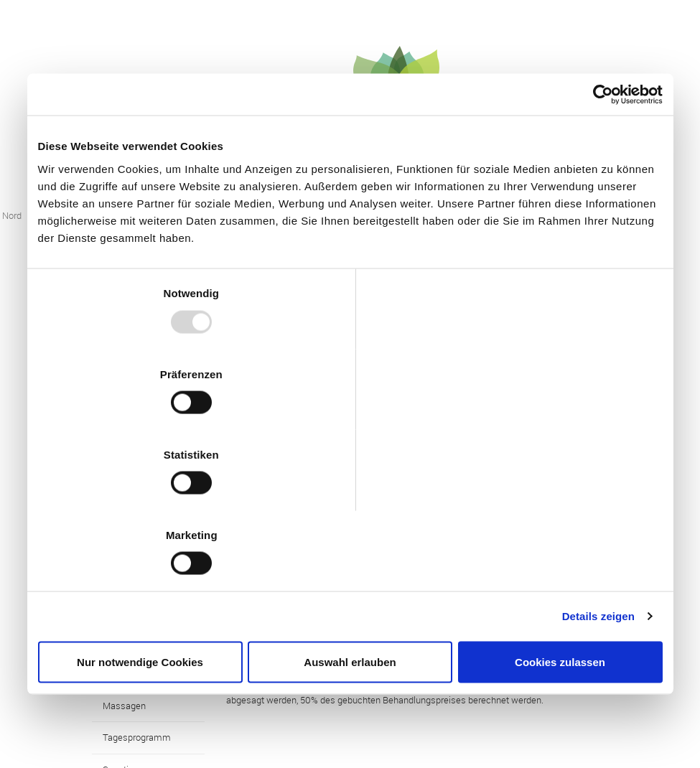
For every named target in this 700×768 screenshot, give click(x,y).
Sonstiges (123, 621)
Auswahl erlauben (350, 542)
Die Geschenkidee (140, 653)
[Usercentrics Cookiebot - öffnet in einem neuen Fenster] (600, 215)
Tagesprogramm (137, 589)
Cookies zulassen (560, 542)
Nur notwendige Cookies (140, 542)
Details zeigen (598, 496)
